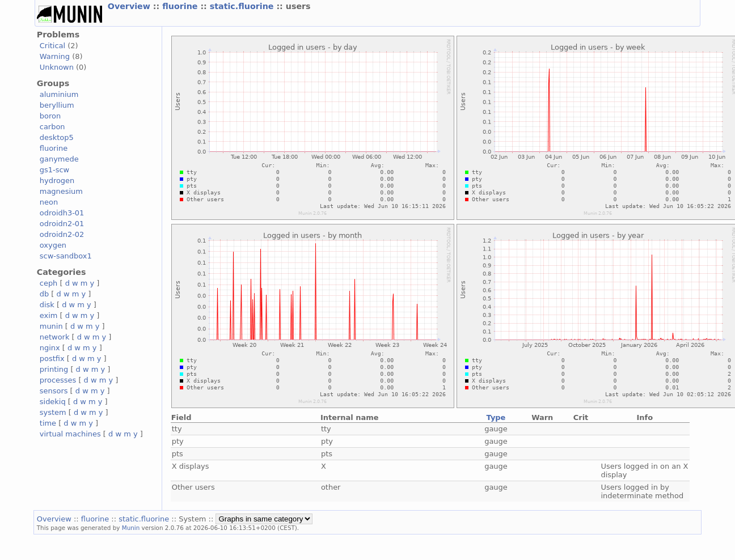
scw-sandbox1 (66, 256)
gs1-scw (54, 170)
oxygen (53, 245)
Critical (52, 46)
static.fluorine (243, 6)
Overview (130, 6)
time (48, 423)
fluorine (181, 6)
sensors (54, 391)
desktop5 (57, 137)
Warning (55, 56)
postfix (52, 359)
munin (51, 326)
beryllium (57, 105)
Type (496, 417)
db (44, 294)
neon (49, 202)
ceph (49, 283)
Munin (131, 528)
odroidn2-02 (62, 234)
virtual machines (70, 434)
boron (50, 116)
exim (49, 315)
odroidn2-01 (62, 224)
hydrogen (57, 181)
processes (58, 380)
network (55, 337)
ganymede (59, 159)
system (53, 412)
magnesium (61, 191)
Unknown (57, 67)
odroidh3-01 (62, 213)
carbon (52, 127)
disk (47, 305)
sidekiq (53, 402)
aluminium (59, 94)
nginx (50, 348)
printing (54, 369)
